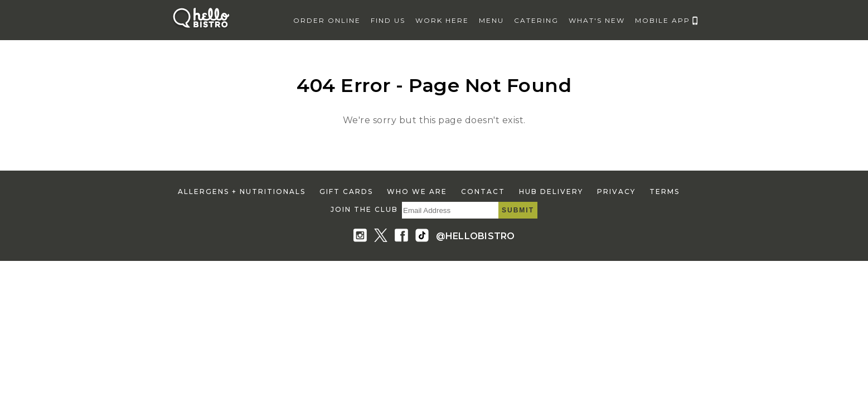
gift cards (346, 192)
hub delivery (551, 192)
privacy (616, 192)
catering (536, 20)
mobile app (663, 20)
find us (388, 20)
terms (665, 192)
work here (442, 20)
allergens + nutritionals (242, 192)
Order (327, 20)
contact (483, 192)
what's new (597, 20)
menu (491, 20)
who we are (417, 192)
